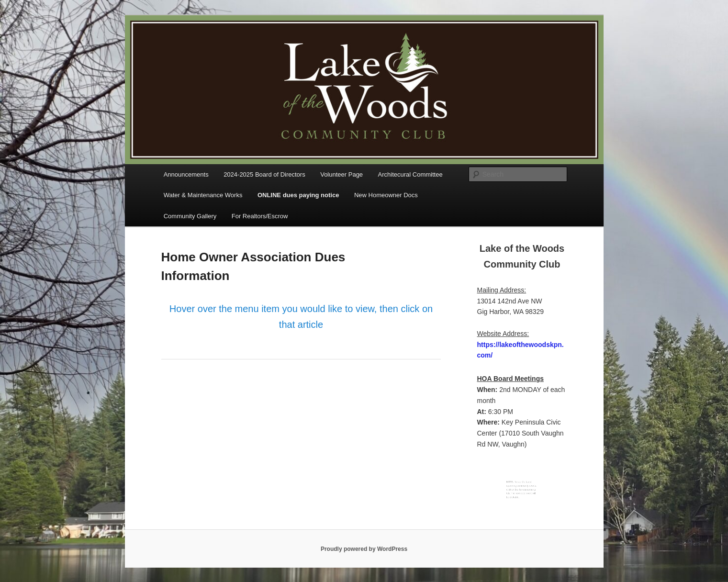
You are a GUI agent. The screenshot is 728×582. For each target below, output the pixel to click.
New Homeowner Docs (386, 195)
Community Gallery (190, 216)
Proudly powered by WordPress (364, 549)
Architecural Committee (410, 174)
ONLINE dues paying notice (298, 195)
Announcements (186, 174)
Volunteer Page (342, 174)
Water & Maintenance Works (203, 195)
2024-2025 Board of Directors (264, 174)
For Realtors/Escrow (260, 216)
